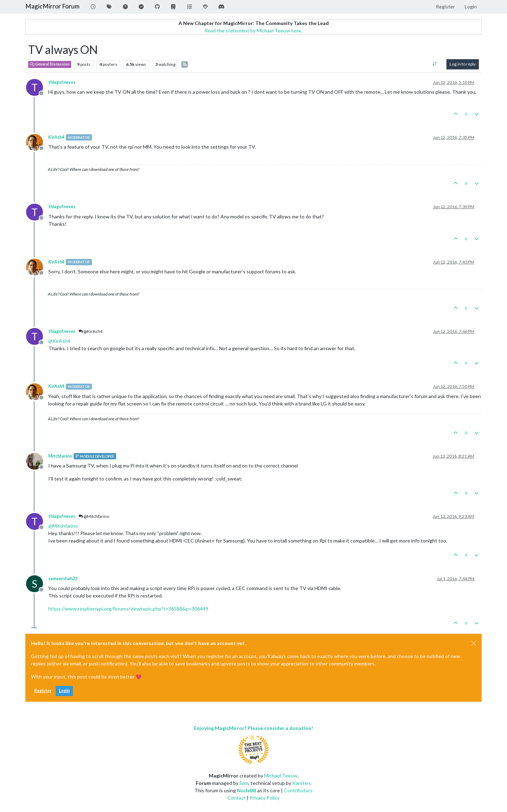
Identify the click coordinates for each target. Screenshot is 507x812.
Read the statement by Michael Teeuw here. (254, 30)
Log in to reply (463, 64)
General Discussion (50, 64)
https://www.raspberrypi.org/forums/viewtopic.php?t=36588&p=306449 (128, 609)
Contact (237, 798)
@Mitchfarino (94, 516)
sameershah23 (63, 579)
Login (64, 691)
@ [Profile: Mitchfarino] (63, 526)
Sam (244, 783)
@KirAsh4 (90, 331)
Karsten (301, 783)
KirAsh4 (56, 137)
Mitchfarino (60, 456)
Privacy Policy (265, 798)
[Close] (474, 643)
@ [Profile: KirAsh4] (59, 341)
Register (43, 691)
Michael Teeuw (281, 776)
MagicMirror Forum (52, 6)
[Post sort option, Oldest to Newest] (435, 64)
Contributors (298, 790)
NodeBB (247, 790)
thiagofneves (62, 82)
